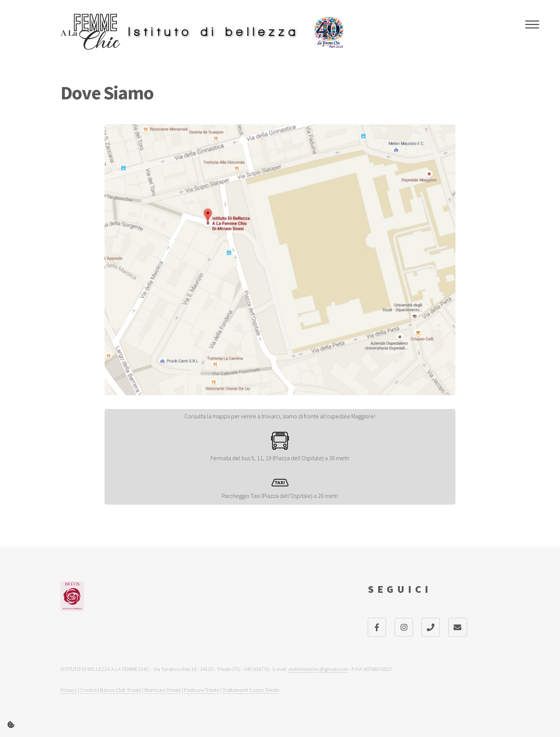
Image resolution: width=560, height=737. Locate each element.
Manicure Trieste (163, 690)
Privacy (69, 690)
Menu (532, 24)
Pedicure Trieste (202, 690)
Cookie (88, 690)
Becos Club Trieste (121, 690)
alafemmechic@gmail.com (318, 669)
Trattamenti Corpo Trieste (251, 690)
